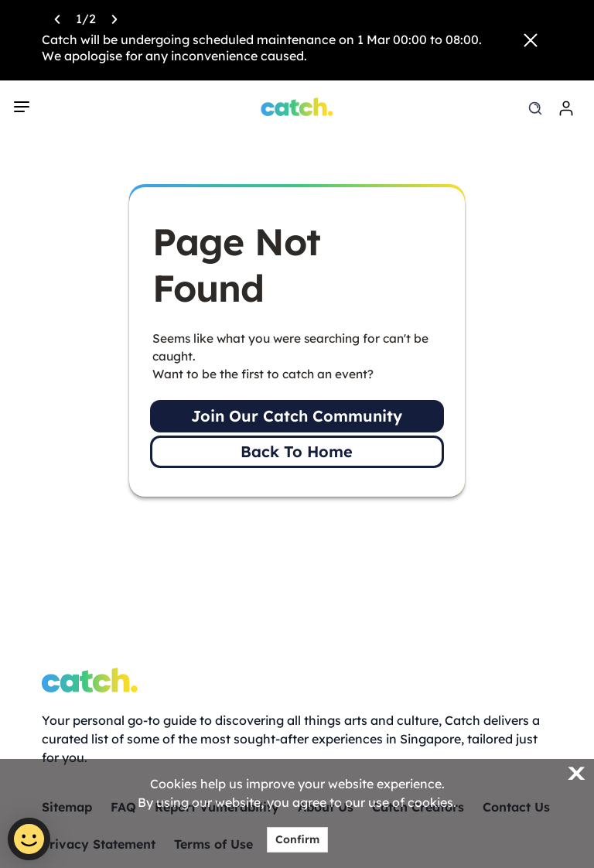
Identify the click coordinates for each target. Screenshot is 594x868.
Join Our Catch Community (297, 416)
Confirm (297, 839)
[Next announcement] (114, 18)
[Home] (297, 107)
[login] (566, 108)
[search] (535, 108)
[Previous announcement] (57, 18)
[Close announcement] (531, 40)
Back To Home (297, 451)
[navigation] (22, 107)
